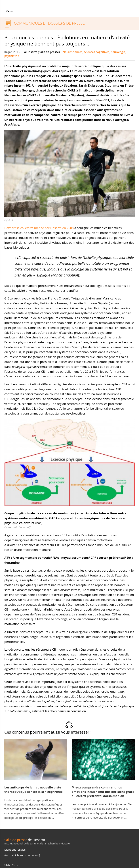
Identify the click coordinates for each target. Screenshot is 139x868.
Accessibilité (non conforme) (22, 855)
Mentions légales (15, 850)
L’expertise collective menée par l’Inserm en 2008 (39, 228)
